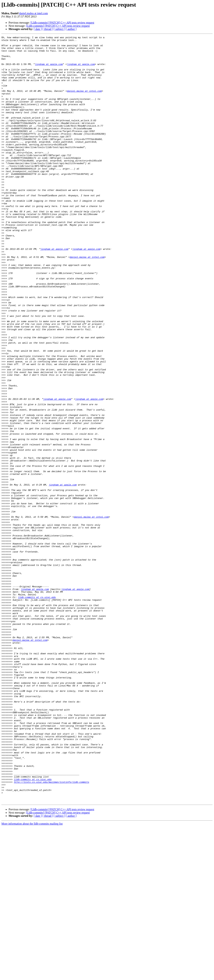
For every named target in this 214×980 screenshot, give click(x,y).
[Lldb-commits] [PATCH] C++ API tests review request (62, 23)
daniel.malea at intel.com (33, 13)
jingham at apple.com (49, 70)
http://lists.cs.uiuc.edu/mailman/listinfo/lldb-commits (51, 931)
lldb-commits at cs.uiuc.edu (37, 710)
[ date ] (38, 29)
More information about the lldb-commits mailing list (32, 977)
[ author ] (71, 29)
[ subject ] (59, 29)
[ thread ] (48, 29)
